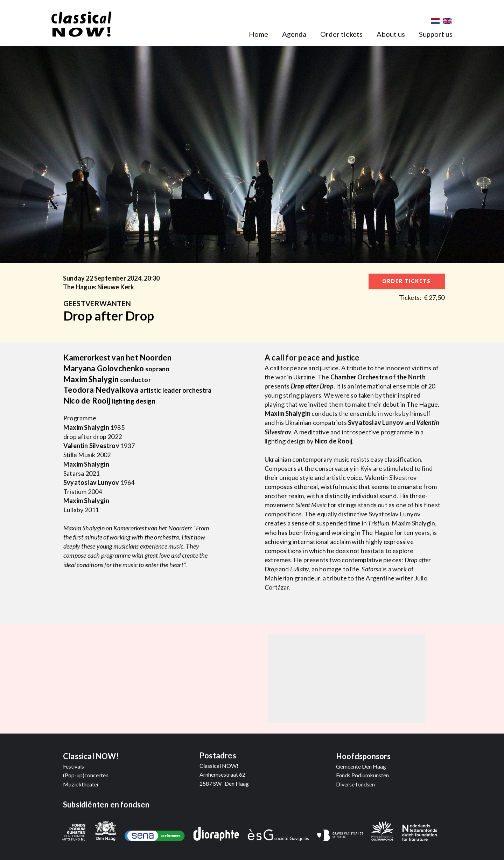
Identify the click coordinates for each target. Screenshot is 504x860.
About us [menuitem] (391, 34)
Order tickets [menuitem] (341, 34)
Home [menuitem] (258, 34)
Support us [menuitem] (436, 34)
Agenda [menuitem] (294, 34)
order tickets (407, 281)
